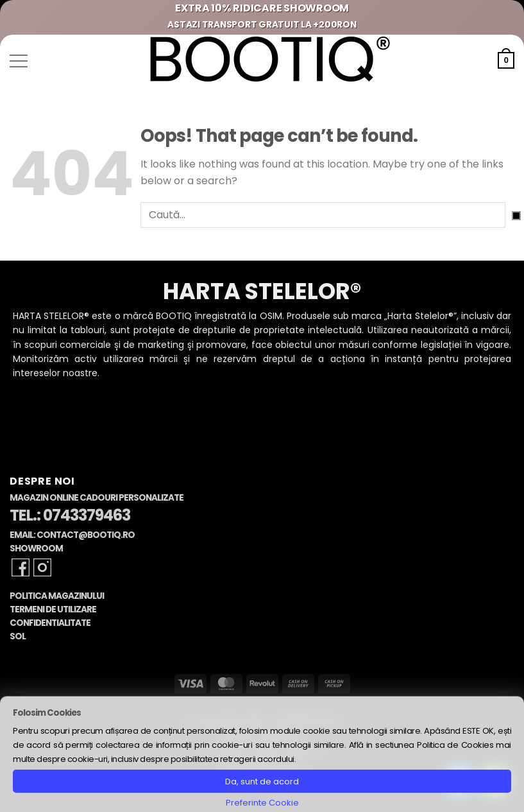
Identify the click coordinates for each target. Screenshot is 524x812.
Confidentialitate (50, 623)
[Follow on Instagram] (42, 567)
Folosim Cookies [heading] (47, 713)
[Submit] (516, 216)
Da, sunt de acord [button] (262, 782)
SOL (18, 636)
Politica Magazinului (57, 596)
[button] (19, 61)
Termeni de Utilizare (53, 609)
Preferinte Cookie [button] (262, 803)
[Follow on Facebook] (21, 567)
